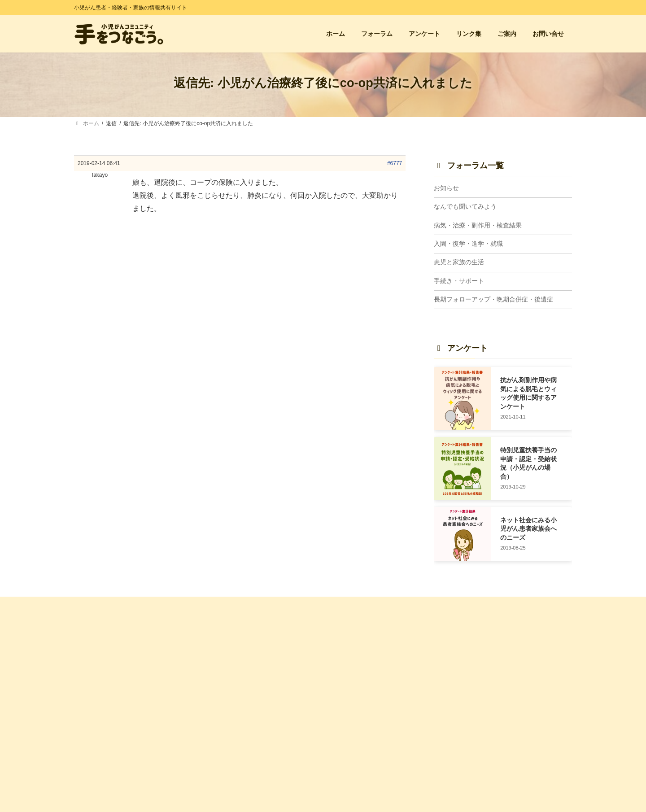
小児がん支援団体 (484, 661)
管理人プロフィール (231, 742)
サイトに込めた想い (231, 726)
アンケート (221, 661)
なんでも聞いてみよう (465, 207)
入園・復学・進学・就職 (468, 244)
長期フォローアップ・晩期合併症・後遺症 (493, 300)
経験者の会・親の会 (487, 645)
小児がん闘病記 (482, 677)
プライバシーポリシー (234, 773)
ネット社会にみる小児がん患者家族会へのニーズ (528, 529)
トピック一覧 (351, 661)
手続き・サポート (459, 281)
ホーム (215, 645)
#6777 (395, 163)
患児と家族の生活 (459, 262)
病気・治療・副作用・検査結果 (478, 225)
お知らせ (446, 188)
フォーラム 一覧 (355, 645)
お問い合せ (221, 677)
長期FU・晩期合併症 (360, 770)
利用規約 (218, 757)
